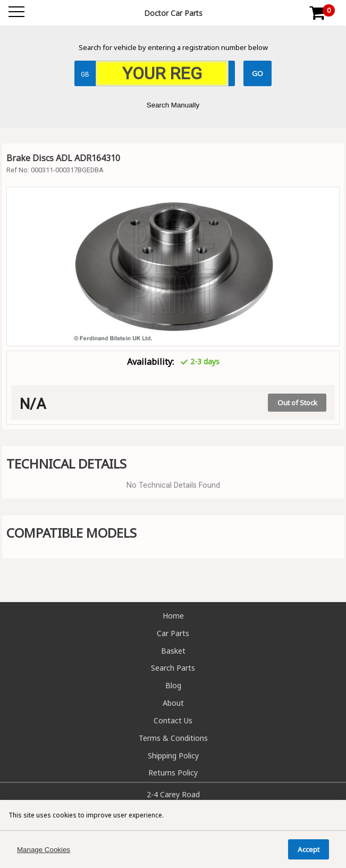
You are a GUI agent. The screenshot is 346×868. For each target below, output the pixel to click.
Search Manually (173, 105)
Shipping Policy (173, 756)
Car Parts (173, 633)
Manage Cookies (44, 850)
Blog (173, 685)
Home (173, 616)
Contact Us (173, 720)
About (173, 703)
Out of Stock (297, 403)
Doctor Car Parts (173, 13)
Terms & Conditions (173, 738)
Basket (173, 651)
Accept (309, 849)
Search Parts (173, 668)
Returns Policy (173, 773)
